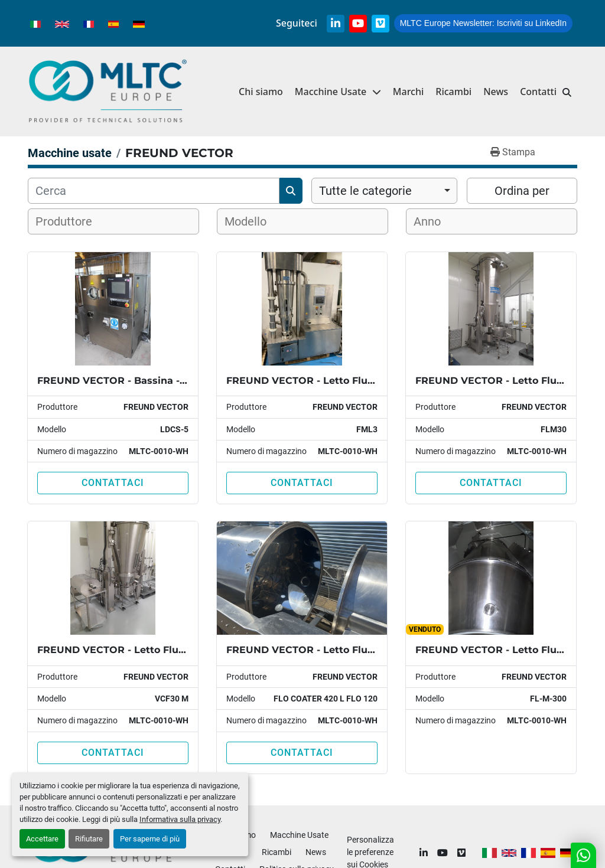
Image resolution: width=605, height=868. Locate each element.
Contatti (538, 92)
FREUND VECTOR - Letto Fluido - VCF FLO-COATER (353, 650)
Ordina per (522, 191)
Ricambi (453, 92)
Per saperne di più (150, 839)
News (496, 92)
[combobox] (384, 191)
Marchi (409, 92)
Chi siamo (261, 92)
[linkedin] (336, 24)
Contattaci (113, 483)
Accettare (42, 839)
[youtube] (358, 24)
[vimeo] (380, 24)
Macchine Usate (331, 92)
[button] (338, 92)
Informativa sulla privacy (180, 819)
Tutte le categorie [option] (365, 191)
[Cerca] (154, 191)
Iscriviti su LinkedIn (483, 23)
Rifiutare (89, 839)
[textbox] (71, 221)
